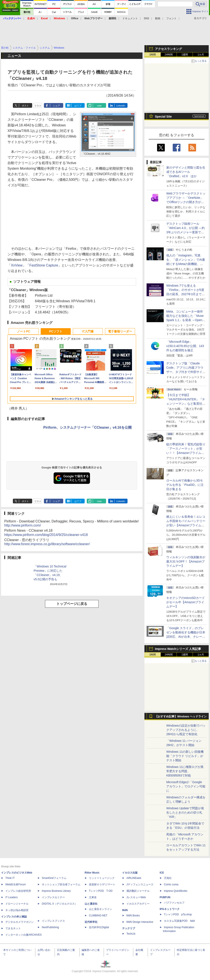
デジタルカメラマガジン (19, 922)
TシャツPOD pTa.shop (178, 914)
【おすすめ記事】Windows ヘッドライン (181, 717)
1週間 (185, 55)
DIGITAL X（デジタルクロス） (59, 904)
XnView (17, 265)
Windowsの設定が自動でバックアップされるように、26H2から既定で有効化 (186, 730)
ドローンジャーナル (17, 904)
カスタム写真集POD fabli (179, 921)
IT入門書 (88, 331)
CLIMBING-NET (98, 916)
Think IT (10, 878)
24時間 (169, 55)
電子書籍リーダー (120, 331)
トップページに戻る (72, 604)
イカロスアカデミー (138, 904)
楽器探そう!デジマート (102, 884)
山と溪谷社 (91, 904)
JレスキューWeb (136, 897)
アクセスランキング (168, 49)
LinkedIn (121, 106)
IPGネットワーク (170, 909)
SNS (146, 18)
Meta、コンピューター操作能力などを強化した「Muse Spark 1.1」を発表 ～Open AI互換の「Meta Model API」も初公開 (186, 320)
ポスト (25, 106)
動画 (158, 18)
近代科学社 (91, 922)
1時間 (153, 55)
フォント (171, 18)
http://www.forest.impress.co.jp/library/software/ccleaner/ (47, 544)
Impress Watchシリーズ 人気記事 (178, 649)
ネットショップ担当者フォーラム (61, 884)
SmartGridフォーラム (54, 878)
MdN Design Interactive (140, 922)
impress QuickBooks (176, 891)
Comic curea (171, 884)
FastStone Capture (44, 265)
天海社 (168, 878)
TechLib (131, 934)
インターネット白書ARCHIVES (23, 935)
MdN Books (133, 916)
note (99, 106)
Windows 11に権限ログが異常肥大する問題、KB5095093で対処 (185, 771)
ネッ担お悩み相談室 (17, 910)
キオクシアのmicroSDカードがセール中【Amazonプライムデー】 (186, 602)
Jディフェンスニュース (140, 884)
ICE (162, 873)
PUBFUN (165, 897)
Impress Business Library (56, 891)
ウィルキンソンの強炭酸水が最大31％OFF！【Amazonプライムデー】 (186, 561)
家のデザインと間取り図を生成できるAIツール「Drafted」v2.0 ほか (186, 172)
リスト (38, 106)
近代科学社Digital (99, 927)
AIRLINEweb (134, 878)
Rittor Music (92, 873)
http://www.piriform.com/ (23, 525)
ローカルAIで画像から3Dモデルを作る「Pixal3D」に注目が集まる (185, 485)
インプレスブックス (53, 921)
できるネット (13, 928)
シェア (56, 106)
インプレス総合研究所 (18, 891)
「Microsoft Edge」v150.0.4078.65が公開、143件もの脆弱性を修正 (185, 346)
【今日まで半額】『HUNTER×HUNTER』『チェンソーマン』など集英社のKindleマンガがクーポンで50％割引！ (186, 404)
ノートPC (23, 331)
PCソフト (56, 331)
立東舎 (93, 897)
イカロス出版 (130, 873)
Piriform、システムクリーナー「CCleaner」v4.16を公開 (87, 427)
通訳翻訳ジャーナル (138, 891)
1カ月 (201, 55)
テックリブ (129, 928)
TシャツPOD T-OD (101, 891)
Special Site (163, 117)
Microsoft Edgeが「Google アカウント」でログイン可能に (186, 786)
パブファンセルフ (174, 903)
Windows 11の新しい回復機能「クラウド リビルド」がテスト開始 (185, 756)
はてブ (78, 106)
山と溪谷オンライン (100, 909)
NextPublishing (50, 927)
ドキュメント (130, 18)
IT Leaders (11, 897)
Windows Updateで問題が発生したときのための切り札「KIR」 (185, 812)
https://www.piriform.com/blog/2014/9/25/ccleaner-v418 (46, 535)
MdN (125, 910)
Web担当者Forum (16, 884)
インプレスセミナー (53, 897)
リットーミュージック (102, 878)
